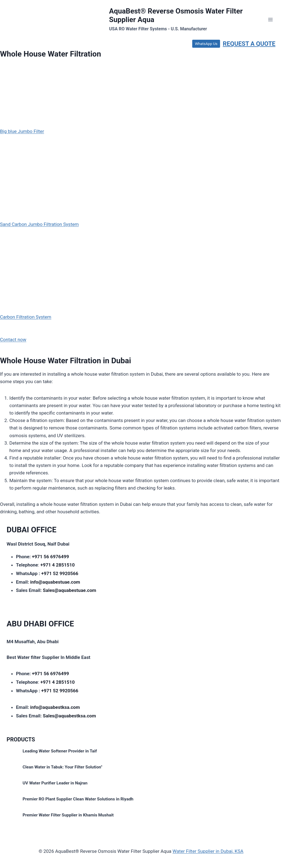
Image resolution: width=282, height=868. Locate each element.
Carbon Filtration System (26, 317)
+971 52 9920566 (60, 573)
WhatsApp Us (206, 44)
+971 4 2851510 (57, 565)
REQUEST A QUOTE (249, 44)
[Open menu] (270, 19)
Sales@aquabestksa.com (70, 716)
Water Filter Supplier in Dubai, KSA (208, 851)
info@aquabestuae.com (55, 582)
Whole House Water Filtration (51, 54)
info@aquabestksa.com (55, 707)
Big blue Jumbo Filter (22, 131)
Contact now (13, 340)
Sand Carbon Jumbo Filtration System (39, 224)
